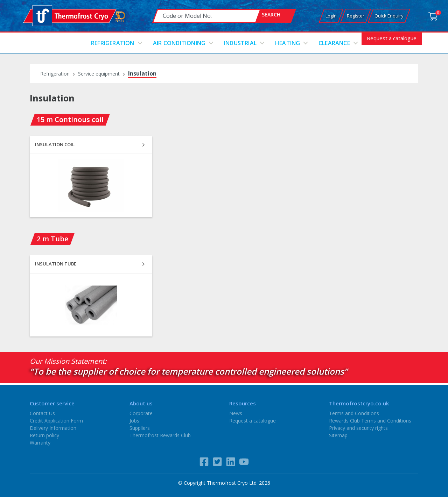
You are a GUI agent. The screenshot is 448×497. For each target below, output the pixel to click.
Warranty (40, 443)
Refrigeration (113, 43)
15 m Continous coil (70, 119)
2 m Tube (52, 239)
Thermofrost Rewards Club (160, 435)
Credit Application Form (56, 421)
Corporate (141, 413)
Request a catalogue (392, 38)
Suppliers (140, 428)
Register (356, 16)
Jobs (134, 421)
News (236, 413)
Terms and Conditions (354, 413)
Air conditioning (179, 43)
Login (331, 16)
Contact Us (42, 413)
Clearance (334, 43)
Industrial (240, 43)
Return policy (44, 435)
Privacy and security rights (358, 428)
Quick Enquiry (389, 16)
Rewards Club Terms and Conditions (370, 421)
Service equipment (99, 74)
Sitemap (338, 435)
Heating (288, 43)
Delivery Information (53, 428)
